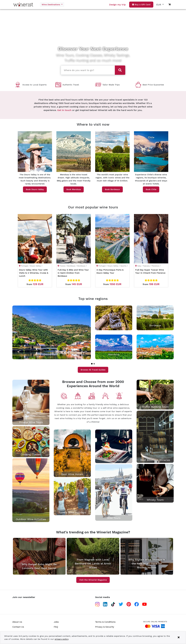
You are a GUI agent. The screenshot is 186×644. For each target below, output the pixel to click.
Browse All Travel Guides (93, 370)
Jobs (56, 622)
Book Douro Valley (35, 189)
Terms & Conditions (105, 622)
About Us (17, 622)
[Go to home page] (24, 5)
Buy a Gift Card (141, 5)
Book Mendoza (74, 189)
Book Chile (151, 189)
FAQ (56, 627)
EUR (159, 5)
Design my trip (117, 5)
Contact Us (18, 627)
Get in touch (64, 110)
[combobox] (87, 70)
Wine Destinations (51, 5)
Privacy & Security (105, 627)
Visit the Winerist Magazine (93, 580)
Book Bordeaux (112, 189)
